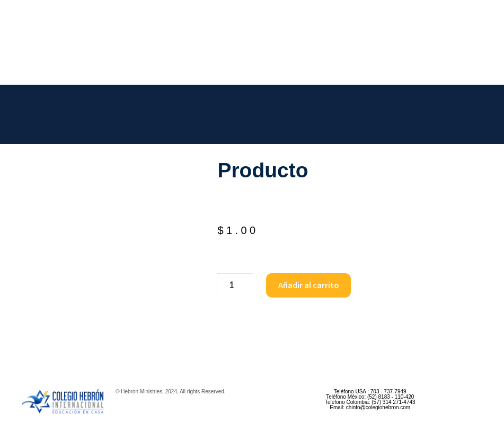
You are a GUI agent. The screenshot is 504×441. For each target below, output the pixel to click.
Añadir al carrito (309, 285)
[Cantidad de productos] (235, 285)
